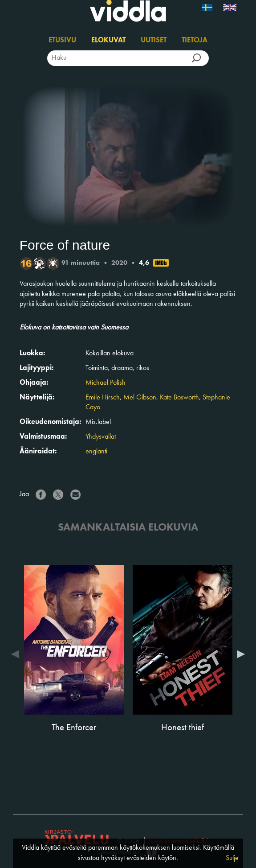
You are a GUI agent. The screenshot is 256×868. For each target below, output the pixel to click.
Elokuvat (108, 41)
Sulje (232, 858)
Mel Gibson (140, 398)
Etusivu (62, 41)
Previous (17, 654)
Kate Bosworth (179, 398)
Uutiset (154, 41)
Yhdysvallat (101, 437)
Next (239, 654)
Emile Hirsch (103, 398)
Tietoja (195, 41)
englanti (96, 452)
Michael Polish (106, 383)
